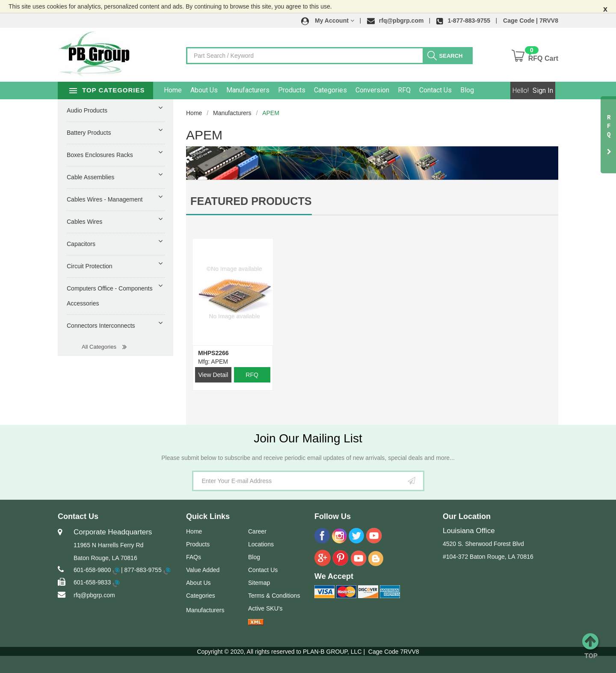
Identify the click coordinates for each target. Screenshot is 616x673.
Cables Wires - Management (105, 199)
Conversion (392, 90)
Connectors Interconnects (101, 326)
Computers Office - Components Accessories (110, 296)
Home (193, 90)
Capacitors (81, 244)
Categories (351, 90)
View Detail (213, 375)
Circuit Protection (90, 266)
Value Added (203, 570)
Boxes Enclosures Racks (100, 155)
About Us (224, 90)
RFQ (424, 90)
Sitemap (259, 583)
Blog (487, 90)
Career (257, 531)
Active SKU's (265, 608)
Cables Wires (84, 222)
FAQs (194, 557)
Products (312, 90)
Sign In (543, 90)
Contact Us (456, 90)
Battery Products (89, 133)
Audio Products (87, 110)
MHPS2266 (213, 353)
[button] (328, 21)
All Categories (99, 347)
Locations (261, 544)
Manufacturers (268, 90)
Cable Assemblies (90, 177)
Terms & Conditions (274, 596)
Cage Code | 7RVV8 (531, 21)
